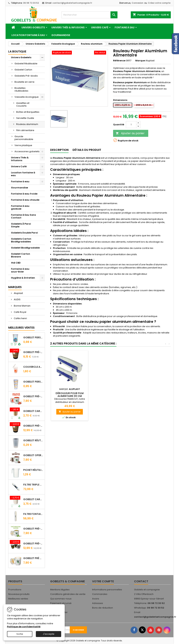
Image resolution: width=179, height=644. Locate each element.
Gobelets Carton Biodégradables (21, 240)
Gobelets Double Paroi (24, 233)
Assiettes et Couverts (23, 104)
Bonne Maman (22, 306)
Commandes (100, 594)
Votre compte (103, 581)
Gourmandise (61, 35)
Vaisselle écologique (27, 97)
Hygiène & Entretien (23, 278)
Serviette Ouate (25, 118)
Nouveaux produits (19, 594)
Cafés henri (20, 318)
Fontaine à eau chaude (25, 200)
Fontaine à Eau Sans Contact (23, 216)
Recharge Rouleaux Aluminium (70, 395)
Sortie (20, 634)
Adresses (98, 603)
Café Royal (20, 312)
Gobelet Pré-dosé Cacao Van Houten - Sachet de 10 (33, 352)
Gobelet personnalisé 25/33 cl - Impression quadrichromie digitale (33, 337)
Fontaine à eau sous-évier (20, 270)
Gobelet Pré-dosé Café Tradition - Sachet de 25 (33, 426)
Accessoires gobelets (27, 151)
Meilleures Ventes (21, 328)
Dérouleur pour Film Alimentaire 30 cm (108, 395)
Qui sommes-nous (61, 599)
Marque (140, 61)
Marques (15, 287)
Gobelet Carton (23, 70)
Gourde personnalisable (24, 138)
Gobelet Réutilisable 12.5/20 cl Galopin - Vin (33, 440)
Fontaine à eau (125, 27)
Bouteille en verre (24, 82)
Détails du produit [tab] (87, 150)
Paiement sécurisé (61, 603)
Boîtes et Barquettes (28, 112)
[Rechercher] (89, 15)
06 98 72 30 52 (31, 3)
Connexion (137, 3)
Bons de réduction (103, 608)
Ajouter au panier (130, 133)
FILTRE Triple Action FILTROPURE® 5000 (33, 485)
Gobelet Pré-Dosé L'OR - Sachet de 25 (33, 544)
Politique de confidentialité (24, 627)
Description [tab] (59, 150)
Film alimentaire (25, 130)
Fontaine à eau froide (24, 194)
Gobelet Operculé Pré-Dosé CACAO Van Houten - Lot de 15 (33, 455)
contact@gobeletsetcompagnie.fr (72, 3)
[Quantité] (131, 125)
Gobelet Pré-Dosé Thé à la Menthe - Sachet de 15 (33, 529)
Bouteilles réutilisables (21, 89)
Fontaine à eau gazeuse (20, 207)
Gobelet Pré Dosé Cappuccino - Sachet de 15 (33, 558)
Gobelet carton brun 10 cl (33, 411)
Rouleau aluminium (27, 124)
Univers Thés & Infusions (68, 27)
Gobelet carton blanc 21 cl (33, 499)
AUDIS (17, 299)
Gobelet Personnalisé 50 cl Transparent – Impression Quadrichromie (33, 382)
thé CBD (16, 263)
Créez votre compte (159, 3)
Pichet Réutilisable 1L (33, 470)
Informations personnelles (107, 590)
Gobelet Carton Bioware (21, 255)
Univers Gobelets (33, 27)
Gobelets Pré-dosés (26, 76)
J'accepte (49, 634)
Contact (141, 581)
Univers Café (100, 27)
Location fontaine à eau (28, 35)
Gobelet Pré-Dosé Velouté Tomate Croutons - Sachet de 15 (33, 396)
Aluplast (18, 293)
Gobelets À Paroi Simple (21, 225)
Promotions (15, 590)
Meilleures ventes (18, 599)
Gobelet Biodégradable (25, 248)
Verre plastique (23, 145)
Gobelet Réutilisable (26, 64)
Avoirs (96, 599)
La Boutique (17, 51)
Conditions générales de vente (68, 594)
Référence (119, 61)
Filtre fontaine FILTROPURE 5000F (33, 514)
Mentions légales (60, 590)
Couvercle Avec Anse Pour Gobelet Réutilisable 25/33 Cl (33, 367)
